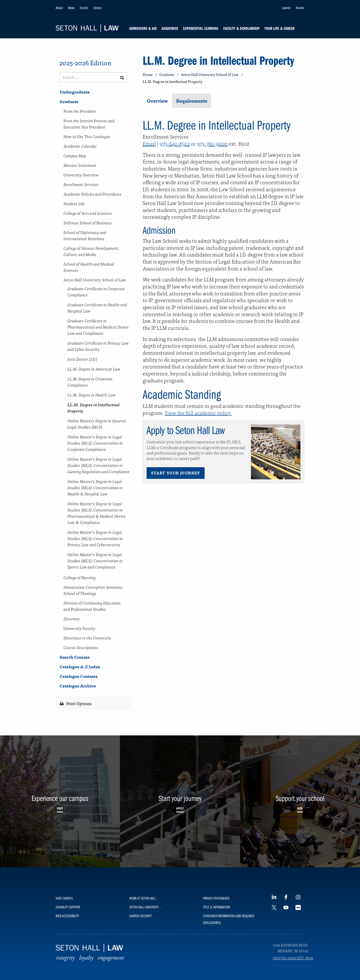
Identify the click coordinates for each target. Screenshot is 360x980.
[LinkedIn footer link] (276, 952)
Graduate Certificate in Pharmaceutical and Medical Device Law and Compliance (98, 327)
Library (97, 8)
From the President (80, 111)
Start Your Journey (176, 473)
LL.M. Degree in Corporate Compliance (90, 382)
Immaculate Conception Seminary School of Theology (93, 590)
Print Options (76, 703)
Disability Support (68, 960)
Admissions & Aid (143, 28)
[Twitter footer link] (276, 964)
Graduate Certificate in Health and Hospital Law (97, 308)
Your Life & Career (279, 28)
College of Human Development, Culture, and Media (91, 251)
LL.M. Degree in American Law (94, 369)
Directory (72, 619)
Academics (170, 28)
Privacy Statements (216, 952)
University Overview (81, 175)
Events (84, 8)
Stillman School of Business (88, 223)
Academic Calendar (80, 146)
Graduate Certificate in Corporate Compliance (96, 292)
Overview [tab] (157, 101)
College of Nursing (80, 577)
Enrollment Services (81, 184)
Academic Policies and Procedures (92, 194)
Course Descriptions (81, 647)
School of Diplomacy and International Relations (85, 235)
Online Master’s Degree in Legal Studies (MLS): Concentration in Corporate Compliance (95, 443)
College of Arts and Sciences (88, 213)
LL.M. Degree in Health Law (92, 395)
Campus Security (142, 969)
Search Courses (74, 657)
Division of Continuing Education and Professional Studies (92, 606)
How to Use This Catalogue (87, 136)
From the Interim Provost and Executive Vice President (89, 124)
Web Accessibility (67, 969)
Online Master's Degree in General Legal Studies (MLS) (97, 424)
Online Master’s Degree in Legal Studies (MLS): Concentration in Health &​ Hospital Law (95, 487)
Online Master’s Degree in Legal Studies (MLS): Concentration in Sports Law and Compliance (95, 560)
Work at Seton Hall (144, 952)
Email (149, 143)
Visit (60, 808)
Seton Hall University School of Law (95, 280)
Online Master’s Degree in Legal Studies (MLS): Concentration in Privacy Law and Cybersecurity (95, 538)
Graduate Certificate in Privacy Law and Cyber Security (98, 346)
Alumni (300, 8)
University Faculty (80, 628)
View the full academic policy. (198, 413)
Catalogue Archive (78, 686)
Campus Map (75, 155)
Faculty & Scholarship (241, 28)
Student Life (74, 203)
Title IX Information (217, 960)
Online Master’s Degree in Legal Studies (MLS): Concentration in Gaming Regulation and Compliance (98, 465)
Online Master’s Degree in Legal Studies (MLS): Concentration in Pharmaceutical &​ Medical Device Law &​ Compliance (96, 513)
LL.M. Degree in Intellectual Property (93, 408)
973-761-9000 (212, 143)
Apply (180, 808)
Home (148, 74)
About (59, 8)
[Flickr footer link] (300, 964)
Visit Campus (64, 952)
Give (300, 808)
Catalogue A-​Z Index (80, 666)
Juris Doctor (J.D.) (82, 359)
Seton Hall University (146, 960)
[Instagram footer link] (300, 952)
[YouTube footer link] (288, 964)
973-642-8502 (175, 143)
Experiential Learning (201, 28)
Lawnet (286, 8)
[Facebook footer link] (288, 952)
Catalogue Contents (78, 676)
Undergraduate (75, 92)
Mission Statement (80, 165)
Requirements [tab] (192, 101)
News (71, 8)
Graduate (69, 101)
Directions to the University (87, 638)
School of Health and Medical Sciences (89, 267)
